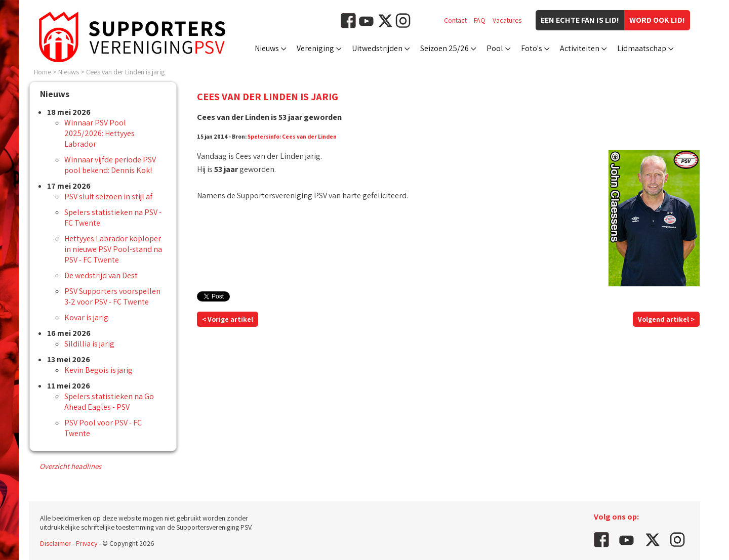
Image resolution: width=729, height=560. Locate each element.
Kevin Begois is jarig (98, 370)
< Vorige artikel (228, 319)
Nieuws (267, 48)
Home (43, 72)
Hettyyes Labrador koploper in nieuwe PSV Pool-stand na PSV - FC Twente (113, 249)
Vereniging (315, 48)
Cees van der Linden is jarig (125, 72)
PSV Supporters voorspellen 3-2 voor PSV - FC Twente (112, 296)
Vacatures (507, 20)
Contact (455, 20)
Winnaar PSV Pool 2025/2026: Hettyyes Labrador (99, 133)
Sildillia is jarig (89, 344)
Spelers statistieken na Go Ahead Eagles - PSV (109, 402)
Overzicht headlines (70, 466)
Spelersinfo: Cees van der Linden (292, 136)
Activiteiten (580, 48)
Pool (495, 48)
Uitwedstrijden (377, 48)
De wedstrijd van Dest (101, 275)
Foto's (532, 48)
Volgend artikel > (666, 319)
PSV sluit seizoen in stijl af (108, 197)
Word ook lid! (657, 20)
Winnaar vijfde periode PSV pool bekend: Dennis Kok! (110, 165)
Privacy (87, 543)
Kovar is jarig (86, 317)
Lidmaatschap (642, 48)
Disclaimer (55, 543)
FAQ (480, 20)
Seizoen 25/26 (444, 48)
